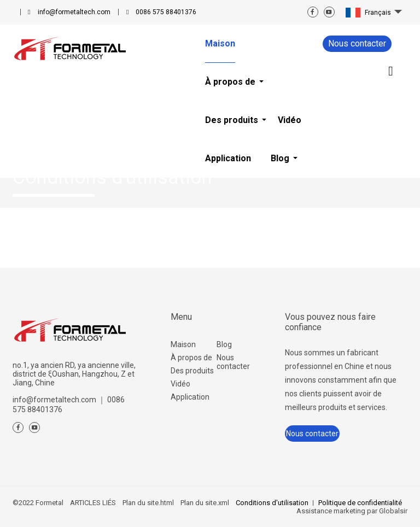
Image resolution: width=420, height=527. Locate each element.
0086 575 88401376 (166, 12)
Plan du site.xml (205, 503)
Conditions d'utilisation (272, 503)
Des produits (192, 371)
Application (190, 397)
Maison (183, 344)
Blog (224, 344)
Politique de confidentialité (360, 503)
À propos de (191, 358)
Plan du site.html (148, 503)
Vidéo (180, 384)
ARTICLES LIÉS (93, 503)
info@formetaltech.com (74, 12)
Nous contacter (357, 43)
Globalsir (393, 511)
